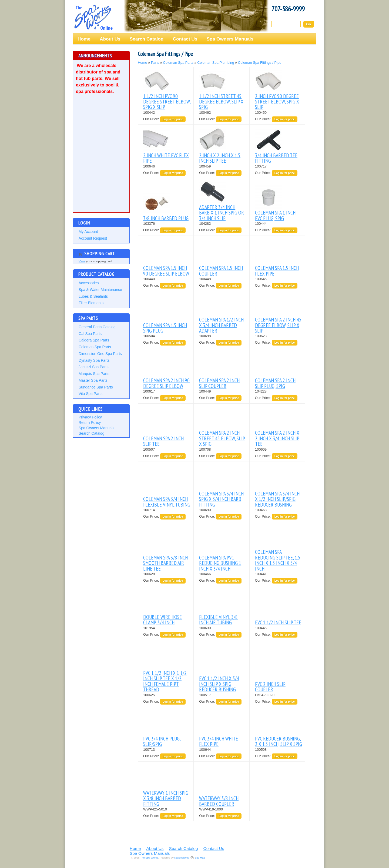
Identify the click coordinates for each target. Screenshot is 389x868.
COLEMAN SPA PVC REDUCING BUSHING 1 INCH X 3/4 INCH (220, 563)
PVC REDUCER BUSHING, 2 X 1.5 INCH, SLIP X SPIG (279, 741)
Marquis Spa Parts (94, 374)
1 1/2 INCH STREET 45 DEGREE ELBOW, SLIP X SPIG (221, 102)
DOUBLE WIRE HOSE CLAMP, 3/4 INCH (162, 620)
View (82, 261)
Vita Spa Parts (90, 394)
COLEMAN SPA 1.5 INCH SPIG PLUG (165, 328)
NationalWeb (182, 858)
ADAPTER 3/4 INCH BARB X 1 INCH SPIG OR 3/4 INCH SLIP (222, 213)
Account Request (93, 238)
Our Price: (152, 119)
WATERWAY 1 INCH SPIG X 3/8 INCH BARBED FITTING (166, 798)
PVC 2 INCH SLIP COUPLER (270, 687)
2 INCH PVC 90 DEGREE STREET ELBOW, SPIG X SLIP (277, 102)
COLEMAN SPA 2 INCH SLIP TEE (163, 441)
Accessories (89, 283)
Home (84, 39)
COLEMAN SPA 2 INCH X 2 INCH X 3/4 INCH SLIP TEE (277, 438)
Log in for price (173, 119)
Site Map (200, 858)
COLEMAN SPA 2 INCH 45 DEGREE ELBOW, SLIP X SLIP (278, 325)
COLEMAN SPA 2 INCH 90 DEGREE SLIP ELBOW (166, 383)
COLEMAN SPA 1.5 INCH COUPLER (221, 271)
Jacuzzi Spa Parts (94, 367)
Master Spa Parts (93, 380)
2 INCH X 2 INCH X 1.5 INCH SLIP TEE (220, 158)
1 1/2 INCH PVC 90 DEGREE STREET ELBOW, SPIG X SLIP (167, 102)
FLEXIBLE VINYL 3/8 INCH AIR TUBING (218, 620)
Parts (155, 63)
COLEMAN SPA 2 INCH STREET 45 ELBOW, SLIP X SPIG (222, 438)
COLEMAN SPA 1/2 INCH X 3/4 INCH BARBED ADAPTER (221, 325)
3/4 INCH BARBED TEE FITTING (276, 158)
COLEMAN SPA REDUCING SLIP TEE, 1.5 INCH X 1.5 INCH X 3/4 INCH (278, 560)
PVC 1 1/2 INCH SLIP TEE (278, 622)
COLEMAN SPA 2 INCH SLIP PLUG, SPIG (275, 383)
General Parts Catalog (97, 327)
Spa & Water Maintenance (100, 290)
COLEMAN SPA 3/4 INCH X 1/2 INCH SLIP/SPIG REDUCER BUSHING (277, 499)
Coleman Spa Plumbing (216, 63)
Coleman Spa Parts (95, 347)
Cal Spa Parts (90, 334)
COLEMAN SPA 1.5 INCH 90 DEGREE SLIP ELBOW (166, 271)
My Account (88, 232)
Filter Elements (91, 303)
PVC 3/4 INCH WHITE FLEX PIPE (219, 741)
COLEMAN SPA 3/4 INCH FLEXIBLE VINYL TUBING (167, 502)
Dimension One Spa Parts (100, 354)
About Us (110, 39)
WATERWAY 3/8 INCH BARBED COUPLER (219, 801)
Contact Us (185, 39)
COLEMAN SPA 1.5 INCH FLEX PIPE (277, 271)
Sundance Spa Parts (96, 387)
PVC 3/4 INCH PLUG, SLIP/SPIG (162, 741)
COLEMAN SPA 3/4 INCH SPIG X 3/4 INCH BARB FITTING (221, 499)
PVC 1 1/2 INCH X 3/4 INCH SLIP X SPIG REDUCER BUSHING (219, 684)
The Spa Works (93, 17)
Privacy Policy (90, 417)
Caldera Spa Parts (94, 340)
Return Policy (90, 423)
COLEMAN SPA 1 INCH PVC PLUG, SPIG (275, 215)
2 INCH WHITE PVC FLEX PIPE (166, 158)
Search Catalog (147, 39)
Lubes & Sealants (93, 296)
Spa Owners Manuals (230, 39)
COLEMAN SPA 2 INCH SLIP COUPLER (219, 383)
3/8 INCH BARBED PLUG (166, 218)
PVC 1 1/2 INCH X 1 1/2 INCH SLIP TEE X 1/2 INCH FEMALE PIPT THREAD (165, 681)
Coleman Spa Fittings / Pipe (260, 63)
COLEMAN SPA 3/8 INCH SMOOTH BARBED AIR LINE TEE (165, 563)
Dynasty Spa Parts (94, 360)
